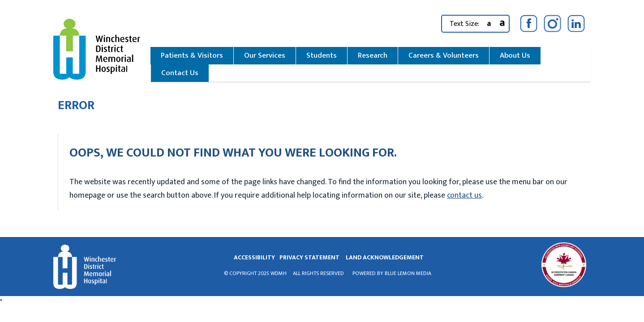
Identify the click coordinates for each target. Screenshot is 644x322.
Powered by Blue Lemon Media (392, 273)
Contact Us (180, 73)
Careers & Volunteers (444, 55)
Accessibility (254, 257)
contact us (464, 195)
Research (373, 55)
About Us (515, 55)
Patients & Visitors (192, 55)
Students (322, 55)
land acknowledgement (385, 257)
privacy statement (309, 257)
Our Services (265, 55)
